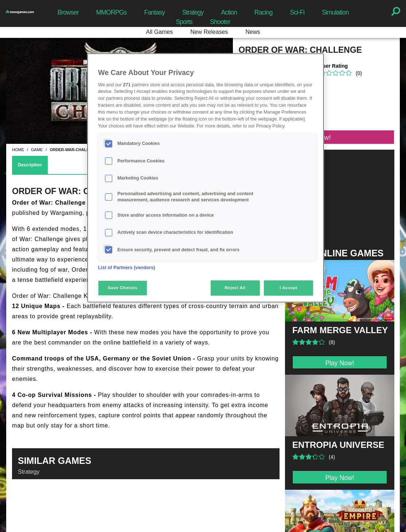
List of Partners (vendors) (127, 268)
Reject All (235, 288)
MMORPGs (112, 12)
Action (229, 12)
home (18, 150)
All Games (160, 32)
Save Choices (123, 288)
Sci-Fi (297, 12)
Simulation (335, 12)
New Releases (209, 32)
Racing (263, 12)
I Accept (288, 288)
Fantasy (155, 12)
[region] (206, 178)
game (37, 150)
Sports (184, 22)
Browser (68, 12)
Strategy (193, 12)
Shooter (220, 22)
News (253, 32)
